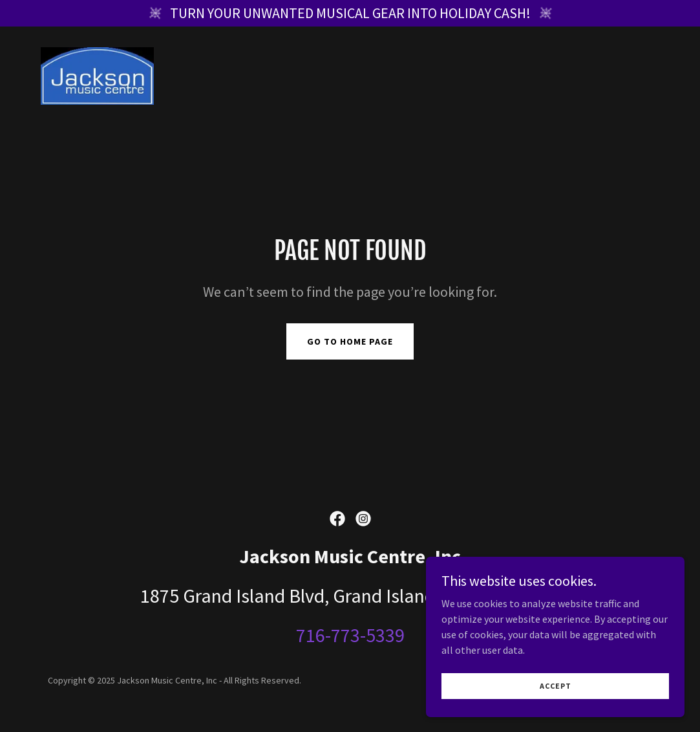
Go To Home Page (350, 341)
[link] (98, 74)
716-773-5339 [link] (350, 635)
